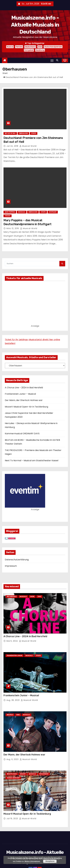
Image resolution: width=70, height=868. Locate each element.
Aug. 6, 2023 (13, 759)
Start (5, 73)
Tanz (39, 597)
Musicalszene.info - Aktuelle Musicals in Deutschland (35, 25)
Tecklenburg (44, 774)
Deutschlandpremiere (53, 47)
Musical (10, 47)
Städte (34, 133)
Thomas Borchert (13, 778)
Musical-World (28, 146)
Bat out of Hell (10, 133)
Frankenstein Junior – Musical (20, 394)
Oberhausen (23, 133)
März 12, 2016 (13, 228)
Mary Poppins (10, 212)
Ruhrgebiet (29, 50)
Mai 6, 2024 (12, 641)
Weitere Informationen (32, 861)
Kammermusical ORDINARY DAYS (22, 434)
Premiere (19, 47)
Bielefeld (10, 715)
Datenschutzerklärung (17, 560)
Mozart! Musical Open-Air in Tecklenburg (26, 407)
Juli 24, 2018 (13, 146)
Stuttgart (53, 212)
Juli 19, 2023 (12, 819)
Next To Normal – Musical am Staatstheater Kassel (32, 460)
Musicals (22, 212)
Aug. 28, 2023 (13, 700)
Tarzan (8, 216)
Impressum (11, 566)
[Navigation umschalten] (52, 60)
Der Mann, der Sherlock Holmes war (24, 400)
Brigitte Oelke (12, 774)
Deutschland (30, 47)
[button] (58, 60)
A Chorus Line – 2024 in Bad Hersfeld (24, 388)
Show (32, 597)
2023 (40, 47)
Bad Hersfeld (12, 597)
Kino (18, 715)
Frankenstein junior (15, 656)
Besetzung (40, 50)
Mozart (23, 774)
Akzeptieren (50, 861)
